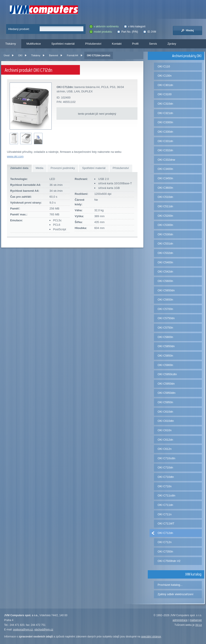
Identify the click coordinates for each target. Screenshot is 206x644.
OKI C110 (164, 66)
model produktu (101, 32)
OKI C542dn (165, 272)
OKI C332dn (165, 150)
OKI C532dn (165, 253)
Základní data (19, 168)
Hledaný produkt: (19, 29)
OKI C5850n (165, 356)
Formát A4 (73, 55)
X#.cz (199, 625)
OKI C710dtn (166, 477)
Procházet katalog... (170, 585)
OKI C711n (165, 514)
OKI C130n (165, 76)
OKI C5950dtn (166, 393)
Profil (135, 44)
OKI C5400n (165, 262)
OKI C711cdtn (166, 495)
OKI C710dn (165, 467)
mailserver (196, 620)
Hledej (187, 30)
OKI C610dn (165, 412)
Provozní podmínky (63, 168)
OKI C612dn (165, 440)
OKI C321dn (165, 113)
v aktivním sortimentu (104, 26)
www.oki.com (15, 156)
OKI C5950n (165, 402)
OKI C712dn (165, 533)
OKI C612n (165, 449)
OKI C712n (165, 542)
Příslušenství (93, 44)
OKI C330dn (165, 132)
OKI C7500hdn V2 (169, 561)
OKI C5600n (165, 281)
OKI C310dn (165, 104)
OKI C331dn (165, 141)
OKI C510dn (165, 197)
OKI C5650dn (166, 290)
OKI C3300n (165, 122)
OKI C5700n (165, 309)
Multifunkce (34, 44)
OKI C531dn (165, 244)
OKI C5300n (165, 225)
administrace (180, 620)
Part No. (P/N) (128, 32)
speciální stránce (151, 637)
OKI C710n (165, 486)
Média (40, 168)
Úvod (7, 55)
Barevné (54, 55)
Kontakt (117, 44)
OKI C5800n (165, 337)
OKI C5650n (165, 300)
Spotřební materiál (63, 44)
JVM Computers (44, 10)
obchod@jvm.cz (44, 630)
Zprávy (172, 44)
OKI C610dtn (166, 421)
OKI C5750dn (166, 318)
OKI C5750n (165, 328)
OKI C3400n (165, 169)
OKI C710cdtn (166, 458)
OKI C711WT (166, 523)
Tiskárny (11, 44)
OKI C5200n (165, 216)
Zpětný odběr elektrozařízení (175, 594)
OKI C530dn (165, 234)
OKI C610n (165, 430)
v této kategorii (135, 26)
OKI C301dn (165, 85)
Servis (153, 44)
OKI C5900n (165, 365)
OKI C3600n (165, 188)
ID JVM (150, 32)
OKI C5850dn (166, 346)
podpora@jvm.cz (23, 630)
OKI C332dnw (166, 160)
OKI (20, 55)
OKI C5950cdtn (167, 374)
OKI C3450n (165, 178)
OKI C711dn (165, 505)
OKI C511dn (165, 206)
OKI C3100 (165, 94)
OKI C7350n (165, 552)
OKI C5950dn (166, 384)
